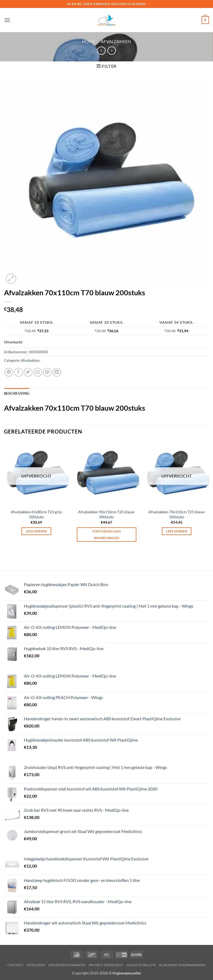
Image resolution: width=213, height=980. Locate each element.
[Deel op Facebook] (18, 372)
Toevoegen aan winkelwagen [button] (106, 535)
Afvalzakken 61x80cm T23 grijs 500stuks (36, 514)
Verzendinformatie (67, 965)
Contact (15, 965)
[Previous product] (112, 51)
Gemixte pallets (141, 965)
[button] (7, 20)
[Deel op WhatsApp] (9, 372)
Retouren (36, 965)
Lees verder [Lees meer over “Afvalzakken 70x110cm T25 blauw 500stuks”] (177, 531)
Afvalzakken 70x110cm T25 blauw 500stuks (177, 514)
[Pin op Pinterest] (47, 372)
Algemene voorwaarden (182, 965)
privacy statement (106, 965)
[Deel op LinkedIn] (57, 372)
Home (89, 41)
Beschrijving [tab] (17, 393)
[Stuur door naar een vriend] (38, 372)
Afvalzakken (116, 41)
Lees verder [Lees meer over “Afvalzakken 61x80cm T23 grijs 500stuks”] (36, 531)
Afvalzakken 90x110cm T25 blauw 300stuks (106, 514)
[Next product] (101, 51)
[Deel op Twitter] (28, 372)
